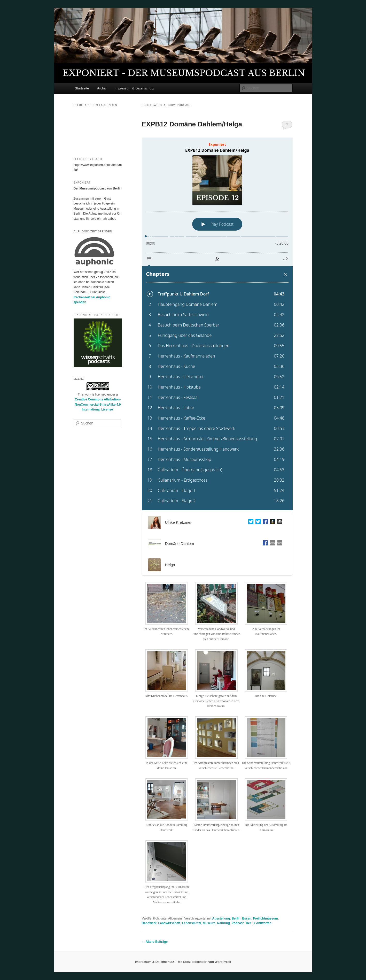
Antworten (263, 923)
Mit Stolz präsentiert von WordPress (205, 962)
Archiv (102, 88)
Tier (248, 923)
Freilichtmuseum (266, 918)
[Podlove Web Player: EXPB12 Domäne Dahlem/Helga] (217, 324)
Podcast (238, 923)
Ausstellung (221, 918)
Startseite (82, 88)
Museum (209, 923)
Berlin (236, 918)
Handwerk (149, 923)
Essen (247, 918)
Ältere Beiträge (155, 942)
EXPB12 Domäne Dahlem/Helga (192, 124)
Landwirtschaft (169, 923)
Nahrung (224, 923)
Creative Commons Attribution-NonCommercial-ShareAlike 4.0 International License (98, 404)
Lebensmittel (192, 923)
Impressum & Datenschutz (134, 88)
